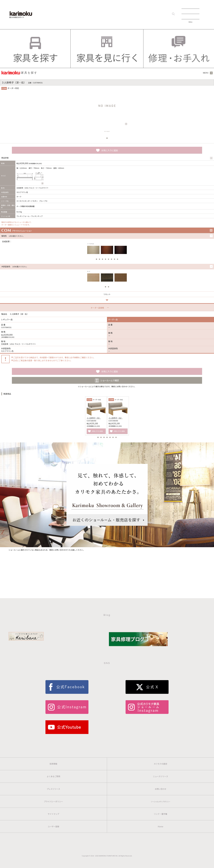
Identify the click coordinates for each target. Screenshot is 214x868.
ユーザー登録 (53, 826)
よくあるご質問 (53, 776)
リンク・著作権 (160, 814)
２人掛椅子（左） (116, 418)
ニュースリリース (161, 776)
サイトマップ (53, 814)
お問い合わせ (160, 789)
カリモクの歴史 (160, 764)
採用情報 (53, 764)
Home (160, 826)
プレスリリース (53, 789)
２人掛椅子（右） (94, 418)
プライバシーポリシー (53, 801)
